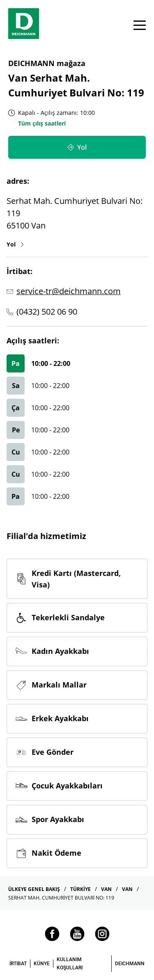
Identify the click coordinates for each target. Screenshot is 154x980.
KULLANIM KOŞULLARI (70, 964)
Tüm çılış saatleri (42, 123)
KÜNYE (42, 964)
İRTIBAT (18, 964)
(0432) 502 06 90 (47, 312)
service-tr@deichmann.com (69, 291)
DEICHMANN (130, 964)
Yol (16, 244)
